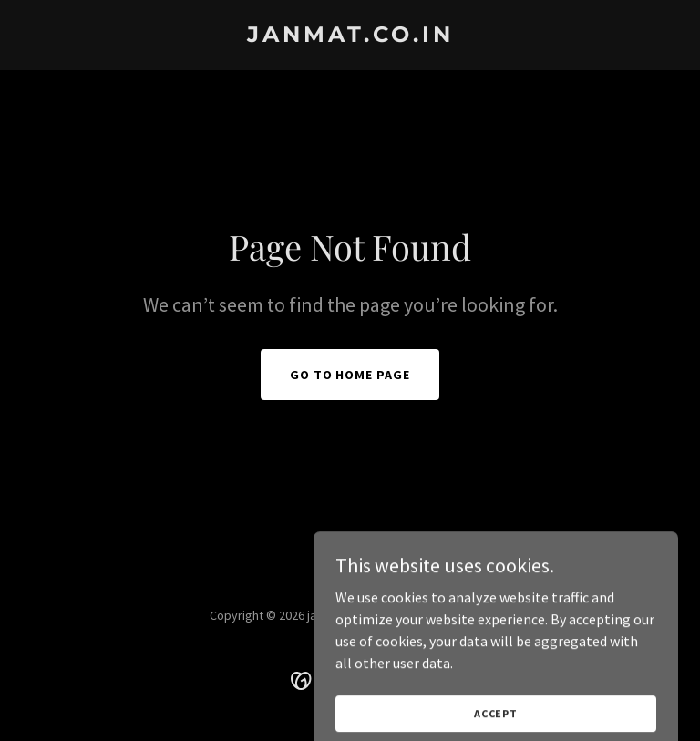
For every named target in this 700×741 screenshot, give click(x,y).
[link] (350, 36)
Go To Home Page (350, 375)
